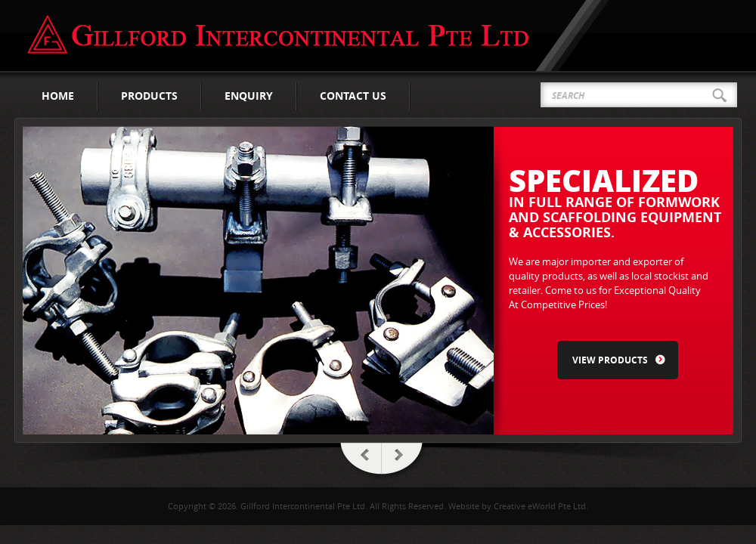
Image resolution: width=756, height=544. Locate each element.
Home (58, 96)
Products (149, 96)
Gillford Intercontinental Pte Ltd (278, 35)
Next (404, 462)
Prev (359, 462)
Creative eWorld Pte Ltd (540, 506)
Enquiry (249, 96)
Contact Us (353, 96)
